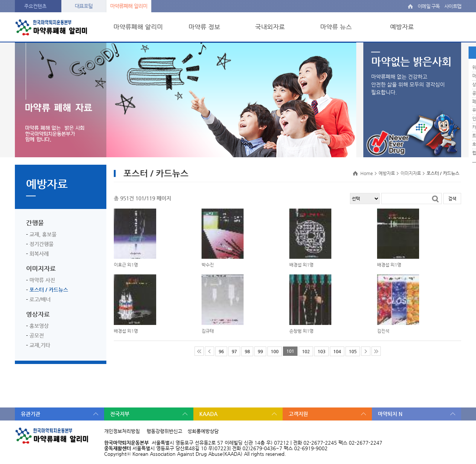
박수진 (208, 265)
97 (234, 351)
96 (221, 351)
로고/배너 (40, 299)
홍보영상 (39, 326)
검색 (452, 199)
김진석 (383, 331)
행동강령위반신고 (164, 431)
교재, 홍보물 (43, 234)
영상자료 (38, 314)
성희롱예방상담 (203, 431)
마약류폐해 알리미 (129, 6)
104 (337, 351)
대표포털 (84, 6)
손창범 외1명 (301, 331)
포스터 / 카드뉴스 (49, 290)
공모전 (37, 335)
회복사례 (39, 254)
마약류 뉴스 (336, 27)
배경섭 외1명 (301, 265)
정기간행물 (41, 244)
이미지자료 (41, 268)
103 (321, 351)
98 (247, 351)
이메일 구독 (429, 6)
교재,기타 (40, 345)
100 (275, 351)
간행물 (35, 223)
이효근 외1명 (126, 265)
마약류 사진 (42, 280)
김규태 (208, 331)
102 (306, 351)
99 (260, 351)
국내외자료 (270, 27)
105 (353, 351)
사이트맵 (453, 6)
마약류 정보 (204, 27)
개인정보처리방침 (122, 431)
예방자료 (402, 27)
